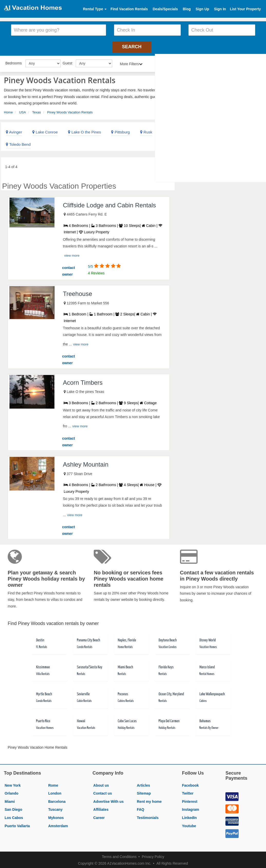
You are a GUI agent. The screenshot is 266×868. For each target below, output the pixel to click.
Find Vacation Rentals (129, 9)
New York (13, 784)
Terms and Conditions (119, 856)
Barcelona (57, 801)
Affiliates (101, 809)
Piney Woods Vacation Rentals (70, 111)
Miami (10, 801)
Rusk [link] (146, 131)
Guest (67, 62)
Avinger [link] (14, 131)
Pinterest (190, 801)
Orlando (12, 792)
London (55, 792)
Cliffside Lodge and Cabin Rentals (109, 204)
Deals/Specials (165, 9)
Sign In (220, 9)
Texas (36, 111)
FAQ (141, 809)
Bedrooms (14, 62)
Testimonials (148, 817)
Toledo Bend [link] (18, 143)
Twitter (188, 792)
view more (72, 254)
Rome (53, 784)
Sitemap (144, 792)
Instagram (191, 809)
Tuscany (55, 809)
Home (8, 111)
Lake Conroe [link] (45, 131)
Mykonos (56, 817)
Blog (187, 9)
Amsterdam (58, 825)
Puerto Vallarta (17, 825)
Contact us (102, 792)
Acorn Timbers (83, 382)
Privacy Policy (153, 856)
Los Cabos (14, 817)
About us (101, 784)
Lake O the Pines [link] (84, 131)
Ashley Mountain (86, 463)
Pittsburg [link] (120, 131)
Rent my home (149, 801)
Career (99, 817)
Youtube (189, 825)
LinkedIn (189, 817)
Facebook (190, 784)
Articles (143, 784)
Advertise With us (108, 801)
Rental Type (95, 9)
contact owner (69, 270)
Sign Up (202, 9)
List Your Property (245, 9)
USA (22, 111)
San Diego (13, 809)
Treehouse (78, 293)
